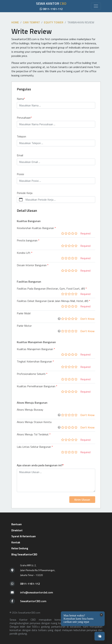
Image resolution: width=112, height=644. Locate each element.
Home (15, 22)
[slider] (69, 233)
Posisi (20, 174)
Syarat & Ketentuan (24, 536)
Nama (20, 99)
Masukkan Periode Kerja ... (41, 200)
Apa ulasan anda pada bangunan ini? (40, 465)
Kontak (16, 542)
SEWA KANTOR (51, 3)
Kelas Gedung (20, 548)
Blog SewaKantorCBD (24, 554)
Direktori (17, 530)
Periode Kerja (25, 193)
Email (20, 155)
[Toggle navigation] (96, 6)
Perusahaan (24, 118)
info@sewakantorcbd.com (37, 592)
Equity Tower (54, 22)
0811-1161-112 (51, 9)
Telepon (21, 136)
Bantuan (17, 524)
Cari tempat (31, 22)
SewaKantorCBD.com (33, 601)
